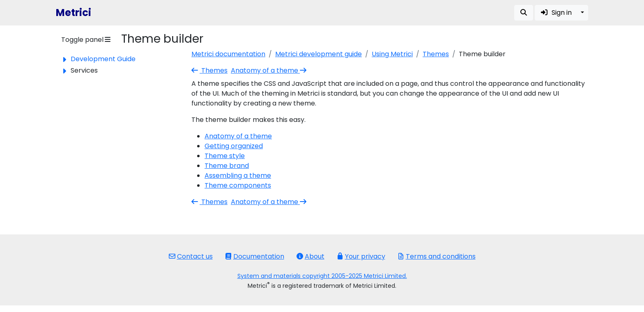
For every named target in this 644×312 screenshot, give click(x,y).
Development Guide (103, 59)
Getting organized (234, 146)
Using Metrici (392, 54)
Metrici (74, 13)
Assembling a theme (238, 175)
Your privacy (361, 256)
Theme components (238, 185)
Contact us (191, 256)
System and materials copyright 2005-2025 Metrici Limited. (322, 276)
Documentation (255, 256)
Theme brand (227, 166)
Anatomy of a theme (269, 70)
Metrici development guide (319, 54)
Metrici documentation (228, 54)
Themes (436, 54)
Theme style (225, 156)
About (310, 256)
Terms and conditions (437, 256)
